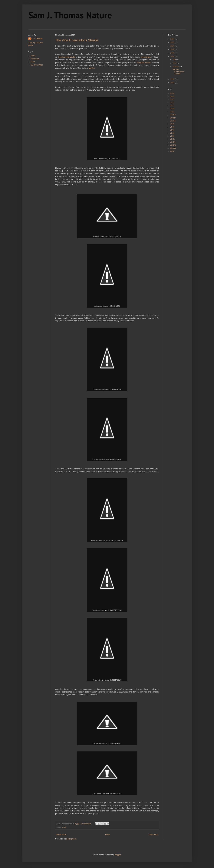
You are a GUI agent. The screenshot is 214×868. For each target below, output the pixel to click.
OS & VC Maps (37, 65)
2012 (173, 83)
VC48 (172, 109)
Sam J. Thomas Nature (70, 15)
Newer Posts (61, 835)
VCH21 (173, 142)
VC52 (172, 100)
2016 (173, 49)
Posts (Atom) (71, 839)
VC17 (172, 103)
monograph (146, 57)
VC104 (173, 121)
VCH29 (173, 145)
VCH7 (172, 151)
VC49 (172, 127)
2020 (173, 46)
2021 (173, 42)
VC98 (172, 133)
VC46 (64, 827)
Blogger (118, 855)
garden (92, 68)
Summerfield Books (67, 57)
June (175, 63)
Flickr (33, 62)
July (175, 59)
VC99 (172, 136)
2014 (173, 56)
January (176, 66)
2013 (173, 79)
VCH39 (173, 148)
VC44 (172, 97)
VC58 (172, 130)
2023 (173, 39)
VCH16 (173, 115)
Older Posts (153, 835)
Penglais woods (144, 62)
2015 (173, 53)
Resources (35, 59)
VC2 (172, 106)
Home (107, 835)
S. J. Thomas (37, 39)
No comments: (86, 824)
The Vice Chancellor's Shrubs (77, 40)
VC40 (172, 124)
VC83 (172, 112)
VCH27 (173, 118)
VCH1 (172, 139)
